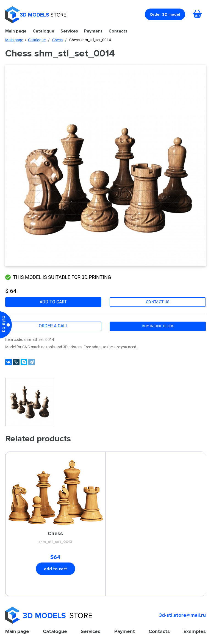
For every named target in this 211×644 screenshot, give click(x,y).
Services (69, 31)
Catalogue (44, 31)
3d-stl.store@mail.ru (182, 615)
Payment (93, 31)
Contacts (118, 31)
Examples (195, 631)
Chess (57, 40)
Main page (16, 31)
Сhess (55, 538)
